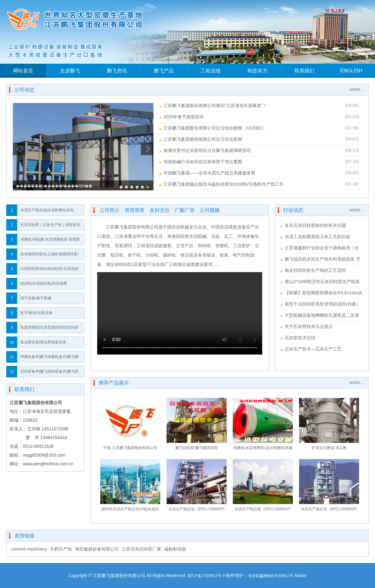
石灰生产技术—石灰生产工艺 (313, 349)
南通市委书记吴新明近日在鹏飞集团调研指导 (207, 150)
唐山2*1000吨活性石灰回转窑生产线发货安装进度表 (320, 282)
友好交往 (160, 210)
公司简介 (110, 210)
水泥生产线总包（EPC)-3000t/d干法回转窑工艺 (329, 510)
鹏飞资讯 (117, 71)
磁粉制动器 (175, 549)
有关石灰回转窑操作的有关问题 (315, 225)
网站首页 (23, 71)
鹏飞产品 (164, 71)
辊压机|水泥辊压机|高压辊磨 (44, 283)
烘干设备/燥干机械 (36, 298)
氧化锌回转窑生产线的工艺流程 (315, 270)
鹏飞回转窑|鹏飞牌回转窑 (196, 448)
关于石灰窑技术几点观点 (309, 326)
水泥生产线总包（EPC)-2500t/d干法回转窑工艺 (263, 510)
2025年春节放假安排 (184, 117)
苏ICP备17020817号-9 (206, 576)
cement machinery (29, 549)
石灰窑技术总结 (300, 338)
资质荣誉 (135, 210)
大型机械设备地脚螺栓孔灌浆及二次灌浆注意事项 (320, 316)
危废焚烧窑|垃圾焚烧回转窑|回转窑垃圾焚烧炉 (49, 329)
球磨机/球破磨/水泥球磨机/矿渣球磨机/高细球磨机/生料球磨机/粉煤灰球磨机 (50, 241)
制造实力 (257, 71)
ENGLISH (351, 71)
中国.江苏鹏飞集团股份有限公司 (130, 448)
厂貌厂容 (185, 210)
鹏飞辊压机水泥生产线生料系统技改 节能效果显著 (321, 260)
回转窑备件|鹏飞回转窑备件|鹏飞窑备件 (49, 373)
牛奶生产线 (61, 549)
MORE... (356, 90)
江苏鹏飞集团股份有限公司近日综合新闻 (203, 139)
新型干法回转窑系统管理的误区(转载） (323, 304)
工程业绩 (211, 71)
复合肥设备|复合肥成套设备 (43, 342)
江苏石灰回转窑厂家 (142, 549)
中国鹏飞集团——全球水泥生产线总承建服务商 (209, 173)
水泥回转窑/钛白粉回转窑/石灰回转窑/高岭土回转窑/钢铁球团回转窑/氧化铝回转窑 (50, 270)
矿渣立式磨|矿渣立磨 (329, 448)
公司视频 (210, 210)
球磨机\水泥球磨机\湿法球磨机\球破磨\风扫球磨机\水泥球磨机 (263, 449)
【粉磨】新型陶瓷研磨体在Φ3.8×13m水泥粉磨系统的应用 (322, 294)
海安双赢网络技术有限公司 (271, 576)
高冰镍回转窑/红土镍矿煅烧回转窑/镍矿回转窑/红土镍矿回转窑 (50, 256)
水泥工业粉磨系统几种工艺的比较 (317, 237)
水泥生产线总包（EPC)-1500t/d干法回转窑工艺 (197, 510)
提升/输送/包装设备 (36, 313)
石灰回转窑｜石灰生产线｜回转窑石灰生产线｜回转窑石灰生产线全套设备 (50, 226)
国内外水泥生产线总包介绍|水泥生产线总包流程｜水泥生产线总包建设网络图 (130, 510)
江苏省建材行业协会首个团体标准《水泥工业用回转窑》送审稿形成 (320, 249)
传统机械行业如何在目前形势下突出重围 (203, 162)
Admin (300, 576)
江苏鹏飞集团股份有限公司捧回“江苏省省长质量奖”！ (215, 105)
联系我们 (304, 71)
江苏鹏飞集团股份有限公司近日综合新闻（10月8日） (215, 128)
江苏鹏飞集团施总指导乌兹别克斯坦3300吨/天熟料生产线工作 (224, 184)
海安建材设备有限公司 (97, 549)
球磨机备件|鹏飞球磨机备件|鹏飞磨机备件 (49, 358)
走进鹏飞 (70, 71)
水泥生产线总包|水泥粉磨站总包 (47, 210)
